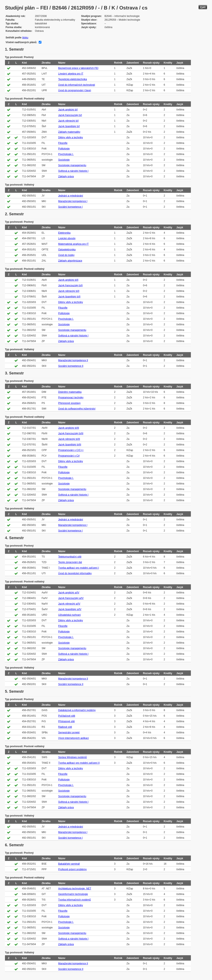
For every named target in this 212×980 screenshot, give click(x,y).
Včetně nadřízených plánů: (21, 42)
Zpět (203, 7)
